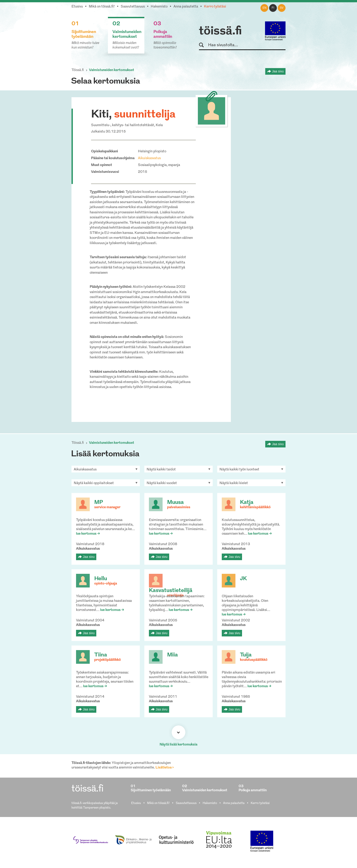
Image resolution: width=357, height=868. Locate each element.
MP (99, 503)
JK (243, 579)
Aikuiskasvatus (149, 158)
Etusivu (77, 7)
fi (273, 8)
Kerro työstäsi (215, 7)
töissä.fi (220, 31)
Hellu (101, 579)
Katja (247, 503)
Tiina (101, 655)
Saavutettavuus (133, 7)
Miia (172, 655)
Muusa (175, 503)
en (264, 8)
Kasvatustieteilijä (171, 591)
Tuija (246, 655)
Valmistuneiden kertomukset (112, 70)
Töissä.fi (78, 70)
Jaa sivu (278, 71)
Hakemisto (159, 7)
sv (282, 8)
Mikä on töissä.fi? (102, 7)
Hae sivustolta (203, 45)
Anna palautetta (186, 7)
